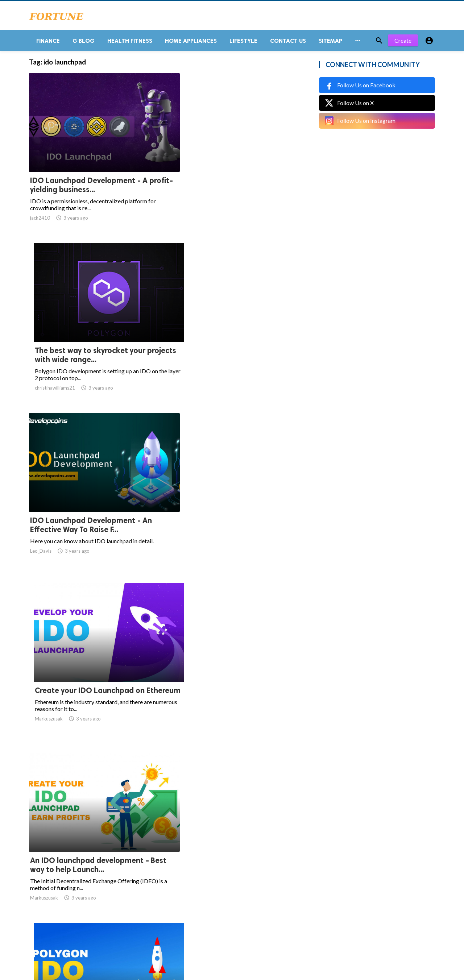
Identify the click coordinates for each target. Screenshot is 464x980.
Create (403, 43)
